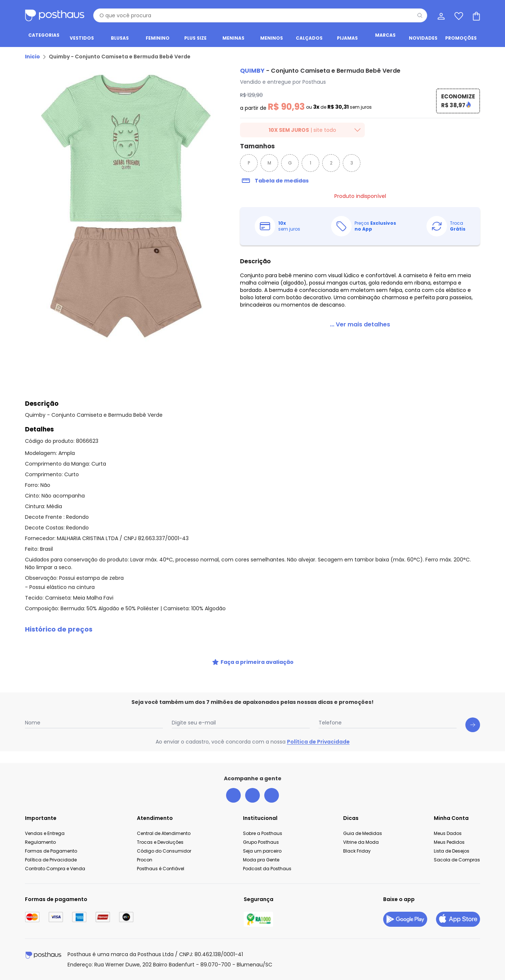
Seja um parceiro (262, 851)
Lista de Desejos (452, 851)
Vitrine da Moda (361, 842)
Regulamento (40, 842)
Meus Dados (448, 833)
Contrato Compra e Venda (55, 869)
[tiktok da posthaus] (272, 795)
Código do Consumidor (164, 851)
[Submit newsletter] (473, 725)
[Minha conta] (440, 15)
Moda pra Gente (261, 860)
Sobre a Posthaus (263, 833)
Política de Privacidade (318, 742)
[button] (252, 629)
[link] (360, 325)
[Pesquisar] (420, 15)
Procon (145, 860)
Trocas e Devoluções (160, 842)
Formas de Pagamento (51, 851)
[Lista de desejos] (458, 15)
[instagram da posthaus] (252, 795)
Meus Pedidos (449, 842)
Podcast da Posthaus (267, 869)
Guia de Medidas (363, 833)
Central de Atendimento (164, 833)
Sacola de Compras (457, 860)
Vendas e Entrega (45, 833)
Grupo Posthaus (261, 842)
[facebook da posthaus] (233, 795)
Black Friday (357, 851)
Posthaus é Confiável (161, 869)
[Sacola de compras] (476, 15)
